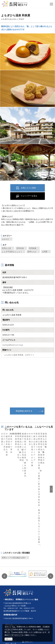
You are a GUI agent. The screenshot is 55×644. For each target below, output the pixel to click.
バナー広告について (13, 561)
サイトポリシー (12, 567)
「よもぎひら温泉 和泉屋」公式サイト (18, 355)
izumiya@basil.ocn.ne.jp (13, 345)
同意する (9, 639)
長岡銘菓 (33, 248)
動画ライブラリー (13, 596)
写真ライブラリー (13, 593)
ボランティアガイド (13, 570)
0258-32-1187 (13, 535)
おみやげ (6, 239)
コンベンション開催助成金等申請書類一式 (23, 580)
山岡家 (45, 252)
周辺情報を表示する (24, 411)
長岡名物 (20, 248)
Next (51, 503)
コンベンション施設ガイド (16, 583)
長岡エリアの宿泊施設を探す (14, 484)
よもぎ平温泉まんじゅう (12, 252)
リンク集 (9, 564)
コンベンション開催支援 (15, 577)
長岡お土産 (6, 248)
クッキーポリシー (15, 635)
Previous (4, 503)
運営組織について (13, 552)
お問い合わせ (11, 599)
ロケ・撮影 (10, 589)
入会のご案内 (11, 555)
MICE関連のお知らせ (14, 586)
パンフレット (11, 574)
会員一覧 (9, 558)
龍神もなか (32, 252)
